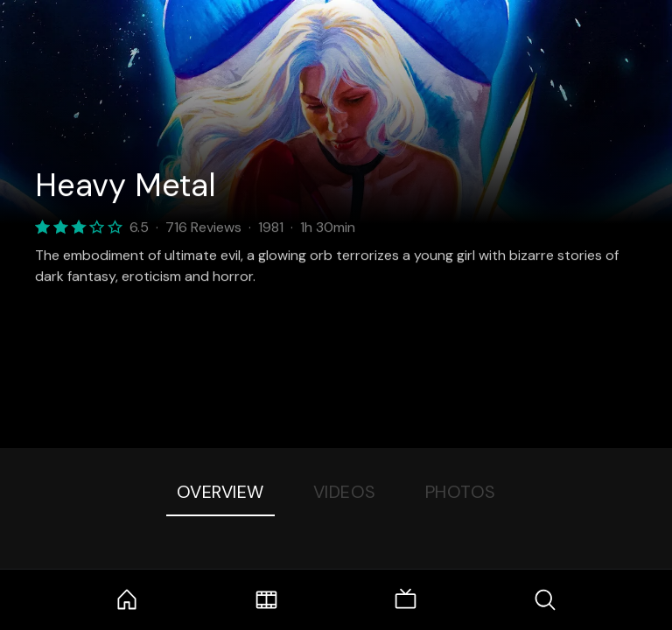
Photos (461, 492)
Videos (345, 492)
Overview (220, 492)
